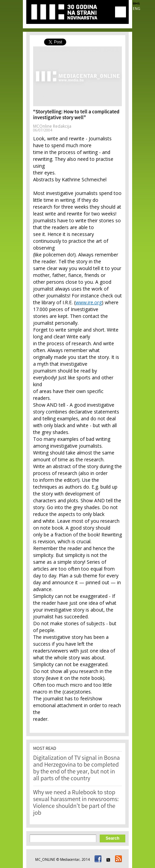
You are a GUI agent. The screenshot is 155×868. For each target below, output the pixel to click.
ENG (137, 9)
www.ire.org (89, 302)
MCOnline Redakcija (52, 126)
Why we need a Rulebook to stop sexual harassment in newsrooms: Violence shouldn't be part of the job (76, 803)
